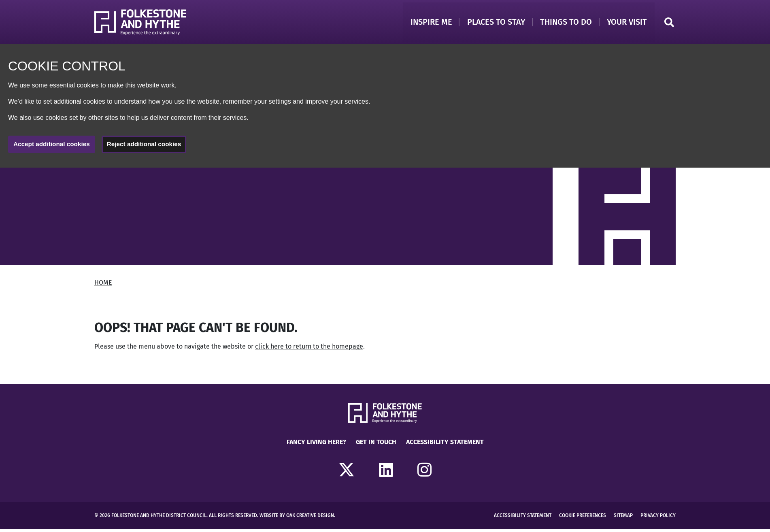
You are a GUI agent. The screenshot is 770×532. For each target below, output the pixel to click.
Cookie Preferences (583, 519)
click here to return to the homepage (309, 350)
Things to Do (564, 23)
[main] (385, 279)
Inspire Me (427, 23)
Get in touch (376, 445)
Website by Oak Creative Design (297, 519)
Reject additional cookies (149, 147)
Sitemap (623, 519)
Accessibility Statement (445, 445)
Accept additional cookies (53, 147)
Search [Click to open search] (669, 23)
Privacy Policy (658, 519)
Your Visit (626, 23)
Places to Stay (493, 23)
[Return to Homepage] (143, 23)
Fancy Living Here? (316, 445)
